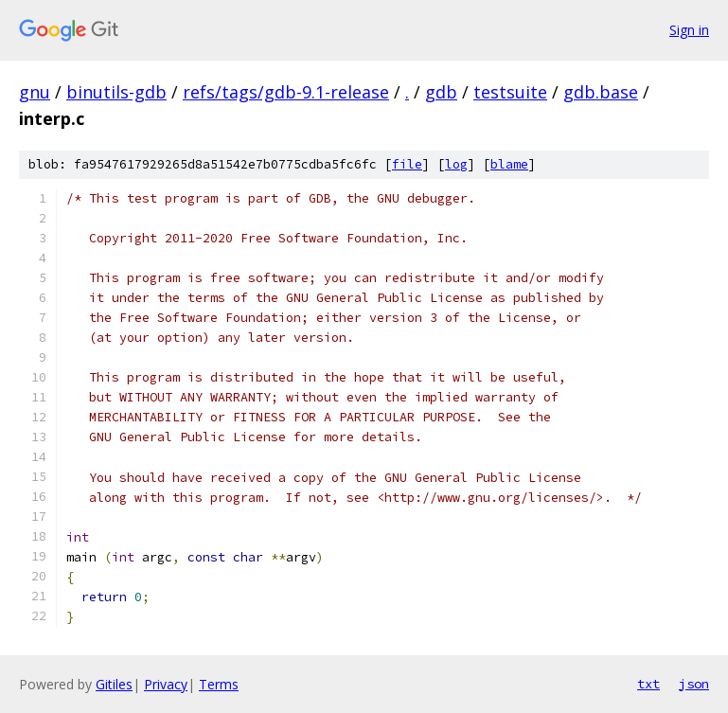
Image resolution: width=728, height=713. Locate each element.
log (456, 164)
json (694, 684)
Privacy (166, 684)
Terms (219, 684)
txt (648, 684)
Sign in (689, 30)
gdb (441, 92)
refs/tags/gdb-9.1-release (286, 92)
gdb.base (601, 92)
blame (509, 164)
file (407, 164)
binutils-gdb (116, 92)
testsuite (510, 92)
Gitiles (114, 684)
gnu (35, 92)
